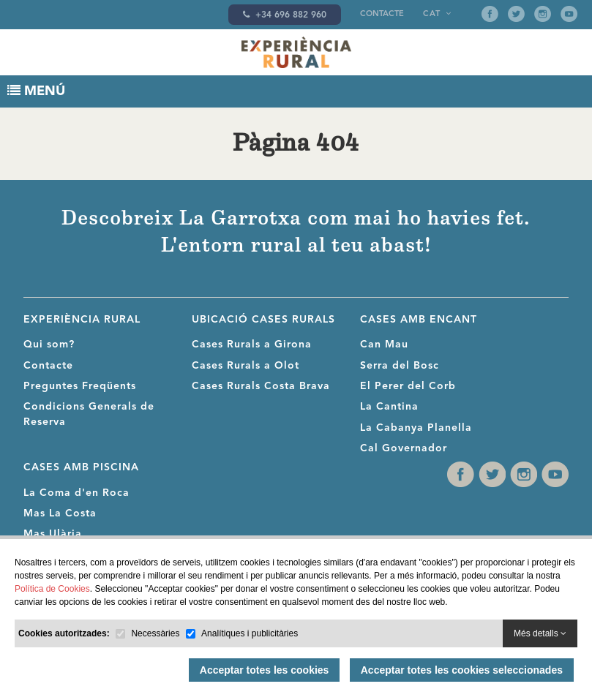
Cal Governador (404, 448)
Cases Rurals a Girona (252, 345)
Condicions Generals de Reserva (89, 414)
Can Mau (384, 345)
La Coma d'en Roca (76, 493)
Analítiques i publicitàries (250, 633)
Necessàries (155, 633)
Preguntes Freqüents (80, 386)
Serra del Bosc (400, 366)
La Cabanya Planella (416, 428)
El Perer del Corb (408, 386)
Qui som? (49, 345)
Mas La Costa (60, 513)
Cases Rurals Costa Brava (261, 386)
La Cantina (389, 407)
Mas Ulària (53, 534)
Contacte (382, 14)
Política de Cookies (52, 589)
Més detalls (540, 633)
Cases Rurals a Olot (246, 366)
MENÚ (36, 91)
